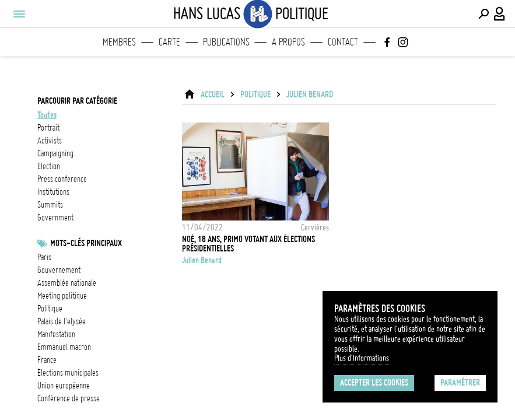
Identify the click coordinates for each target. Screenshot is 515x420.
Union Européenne (64, 386)
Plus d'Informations (362, 358)
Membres (119, 42)
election (49, 166)
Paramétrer (460, 383)
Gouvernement (59, 270)
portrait (48, 128)
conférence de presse (69, 398)
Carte (169, 42)
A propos (288, 42)
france (47, 360)
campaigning (55, 153)
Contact (343, 42)
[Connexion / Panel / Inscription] (500, 14)
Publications (226, 42)
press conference (62, 179)
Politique (50, 309)
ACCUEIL (213, 94)
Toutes (47, 115)
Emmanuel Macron (64, 347)
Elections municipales (68, 373)
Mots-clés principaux (86, 243)
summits (50, 205)
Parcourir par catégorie (77, 101)
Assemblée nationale (67, 283)
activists (50, 141)
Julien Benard (310, 94)
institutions (53, 192)
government (55, 218)
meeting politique (62, 296)
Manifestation (56, 334)
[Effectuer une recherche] (484, 14)
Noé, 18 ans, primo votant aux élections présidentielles (248, 244)
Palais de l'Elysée (62, 321)
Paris (44, 257)
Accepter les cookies (374, 383)
